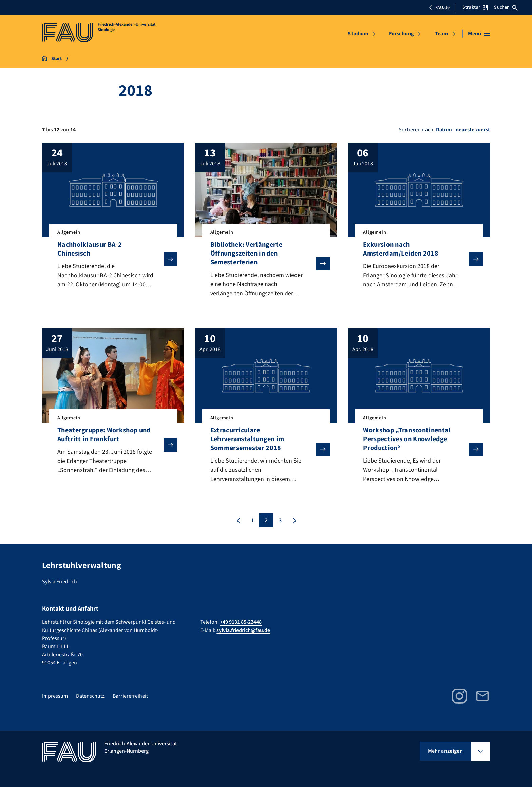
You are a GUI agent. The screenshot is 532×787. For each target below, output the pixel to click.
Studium (358, 34)
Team (442, 34)
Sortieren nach (416, 130)
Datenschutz (90, 696)
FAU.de (439, 8)
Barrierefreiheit (130, 696)
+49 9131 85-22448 (241, 622)
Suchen (506, 7)
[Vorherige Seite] (239, 521)
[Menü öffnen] (479, 34)
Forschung (401, 34)
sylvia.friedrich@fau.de (243, 630)
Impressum (55, 696)
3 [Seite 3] (280, 521)
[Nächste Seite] (294, 521)
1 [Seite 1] (252, 521)
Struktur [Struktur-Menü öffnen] (475, 7)
